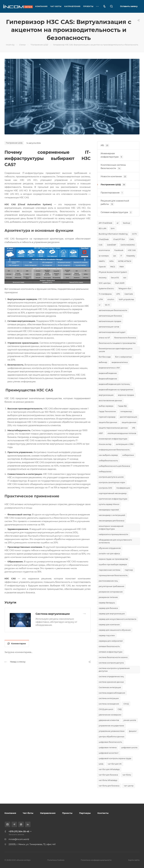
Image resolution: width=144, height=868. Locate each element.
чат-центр (129, 786)
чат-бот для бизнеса (108, 775)
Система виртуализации (53, 614)
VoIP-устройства (126, 299)
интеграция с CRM (125, 444)
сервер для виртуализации (112, 614)
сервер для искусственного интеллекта (117, 619)
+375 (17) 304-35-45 (19, 831)
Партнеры (85, 813)
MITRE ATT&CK (125, 261)
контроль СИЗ (105, 488)
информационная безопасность (114, 450)
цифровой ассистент (109, 753)
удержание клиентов (109, 720)
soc (125, 278)
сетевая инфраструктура (111, 652)
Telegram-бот (125, 288)
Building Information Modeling (113, 234)
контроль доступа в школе (111, 477)
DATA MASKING (128, 245)
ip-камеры (104, 256)
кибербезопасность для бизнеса (114, 466)
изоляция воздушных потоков (122, 433)
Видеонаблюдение (108, 379)
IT (121, 256)
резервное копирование (111, 592)
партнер (129, 570)
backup (127, 223)
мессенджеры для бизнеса (112, 521)
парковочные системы (109, 570)
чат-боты (127, 775)
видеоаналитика (120, 362)
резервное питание (108, 597)
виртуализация (106, 395)
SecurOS (115, 278)
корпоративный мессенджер (113, 493)
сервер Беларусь (107, 603)
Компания (10, 813)
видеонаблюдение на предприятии (116, 390)
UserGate (129, 294)
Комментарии (17, 644)
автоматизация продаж (110, 321)
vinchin (111, 299)
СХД (120, 709)
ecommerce (104, 250)
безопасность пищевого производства (117, 343)
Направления (48, 813)
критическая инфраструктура (113, 499)
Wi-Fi (107, 305)
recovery (103, 278)
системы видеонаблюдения (112, 693)
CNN (132, 239)
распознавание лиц (108, 581)
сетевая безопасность (109, 646)
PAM (122, 267)
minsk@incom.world (19, 839)
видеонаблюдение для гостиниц (114, 384)
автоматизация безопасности (113, 310)
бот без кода (105, 357)
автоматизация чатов (109, 327)
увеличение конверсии (110, 715)
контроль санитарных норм (112, 482)
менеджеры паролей (109, 510)
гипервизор (126, 411)
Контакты (103, 813)
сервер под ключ (107, 635)
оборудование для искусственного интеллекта (115, 541)
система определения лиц (111, 676)
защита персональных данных (113, 428)
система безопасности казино (113, 657)
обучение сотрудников (110, 548)
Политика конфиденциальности (96, 860)
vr (100, 305)
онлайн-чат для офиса (109, 554)
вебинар (103, 362)
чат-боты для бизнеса (109, 786)
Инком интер (105, 444)
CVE (101, 245)
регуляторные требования (111, 586)
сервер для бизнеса (108, 608)
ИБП (101, 433)
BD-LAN (103, 228)
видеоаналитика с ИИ (109, 368)
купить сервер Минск (109, 504)
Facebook (119, 250)
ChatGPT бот (119, 239)
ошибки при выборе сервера (113, 564)
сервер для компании (109, 625)
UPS (118, 294)
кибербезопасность (108, 461)
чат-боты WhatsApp (108, 780)
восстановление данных (110, 400)
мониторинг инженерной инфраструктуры (111, 527)
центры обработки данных (112, 737)
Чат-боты (28, 813)
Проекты (67, 813)
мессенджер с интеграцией (112, 515)
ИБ (134, 428)
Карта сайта (134, 860)
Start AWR (120, 283)
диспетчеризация (129, 417)
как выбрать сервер (108, 455)
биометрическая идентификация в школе (116, 350)
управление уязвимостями (112, 731)
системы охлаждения (109, 704)
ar (118, 223)
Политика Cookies (56, 860)
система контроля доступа (111, 663)
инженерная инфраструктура (113, 439)
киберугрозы (105, 471)
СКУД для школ (106, 709)
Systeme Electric (106, 288)
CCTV (134, 234)
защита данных (129, 422)
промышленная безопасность (113, 575)
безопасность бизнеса (125, 338)
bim (113, 228)
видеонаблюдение (108, 373)
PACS (113, 267)
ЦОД (101, 764)
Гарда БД (122, 406)
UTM (101, 299)
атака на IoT (104, 338)
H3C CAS (132, 250)
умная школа (130, 720)
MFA (111, 261)
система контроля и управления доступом (114, 670)
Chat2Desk (104, 239)
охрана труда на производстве (113, 559)
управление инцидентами (111, 726)
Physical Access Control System (113, 272)
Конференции (123, 488)
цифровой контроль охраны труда (115, 758)
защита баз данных (108, 422)
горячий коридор (107, 417)
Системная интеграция (110, 687)
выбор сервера (106, 406)
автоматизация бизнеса (110, 316)
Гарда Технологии (107, 411)
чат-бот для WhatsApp (109, 769)
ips (115, 256)
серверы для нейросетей (111, 641)
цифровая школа (129, 747)
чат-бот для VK (115, 764)
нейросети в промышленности (113, 534)
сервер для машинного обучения (115, 630)
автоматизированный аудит (112, 332)
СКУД (126, 704)
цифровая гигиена (108, 747)
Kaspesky (131, 256)
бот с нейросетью (123, 357)
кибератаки (128, 455)
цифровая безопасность (110, 742)
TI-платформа (105, 294)
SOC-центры (105, 283)
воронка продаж (126, 395)
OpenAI (102, 267)
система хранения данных (111, 682)
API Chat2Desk (105, 223)
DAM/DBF (112, 245)
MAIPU (102, 261)
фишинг (133, 731)
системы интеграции (109, 698)
